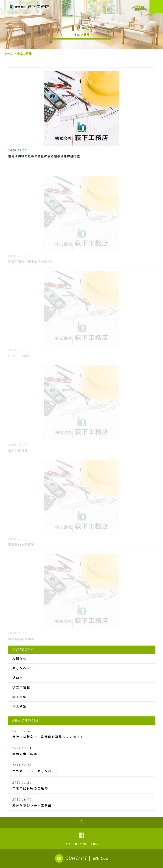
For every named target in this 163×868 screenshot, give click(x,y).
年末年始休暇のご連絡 (81, 786)
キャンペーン (23, 668)
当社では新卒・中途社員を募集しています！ (81, 734)
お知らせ (19, 658)
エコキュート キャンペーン (81, 768)
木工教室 (19, 706)
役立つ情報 (21, 687)
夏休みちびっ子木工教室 (81, 803)
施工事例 (19, 697)
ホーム (9, 53)
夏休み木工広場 (81, 751)
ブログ (18, 678)
